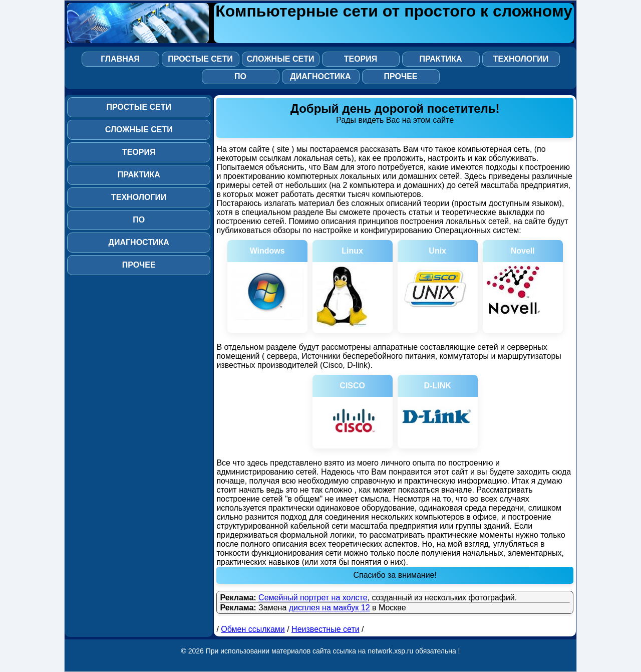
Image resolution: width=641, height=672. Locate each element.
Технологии (521, 59)
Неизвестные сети (326, 629)
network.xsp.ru (390, 651)
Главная (120, 59)
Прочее (401, 76)
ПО (240, 76)
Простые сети (200, 59)
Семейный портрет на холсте (313, 598)
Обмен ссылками (253, 629)
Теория (361, 59)
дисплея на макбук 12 (330, 608)
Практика (440, 59)
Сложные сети (281, 59)
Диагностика (320, 76)
